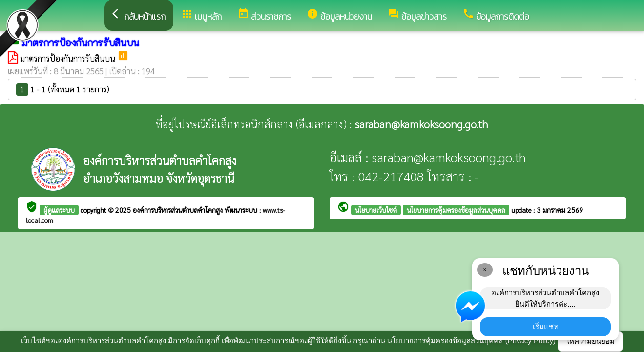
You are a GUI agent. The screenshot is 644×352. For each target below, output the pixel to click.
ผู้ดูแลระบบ (59, 210)
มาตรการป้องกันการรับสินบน (69, 58)
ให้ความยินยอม (590, 341)
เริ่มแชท (546, 326)
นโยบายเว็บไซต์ (376, 210)
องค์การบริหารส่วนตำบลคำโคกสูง (179, 210)
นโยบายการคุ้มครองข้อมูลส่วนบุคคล (456, 210)
